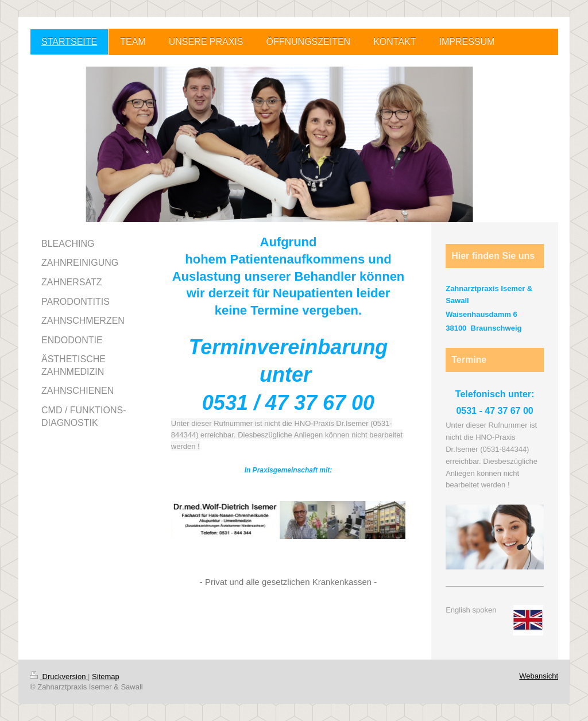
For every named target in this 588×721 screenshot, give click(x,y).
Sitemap (106, 677)
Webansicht (539, 676)
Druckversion (59, 677)
